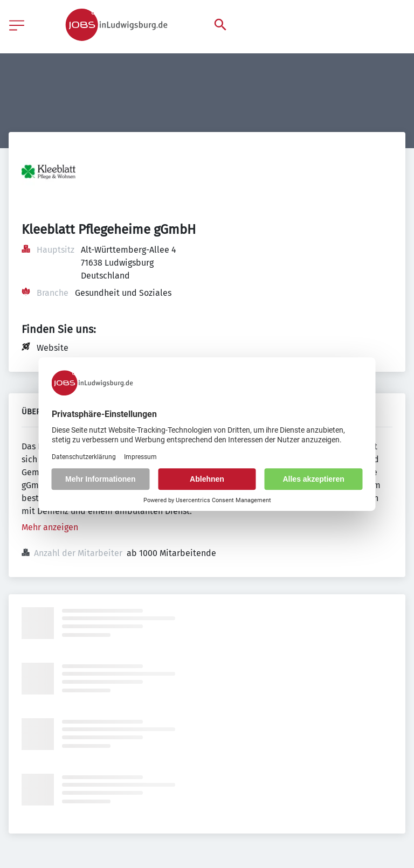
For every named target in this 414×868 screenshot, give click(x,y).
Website (53, 348)
